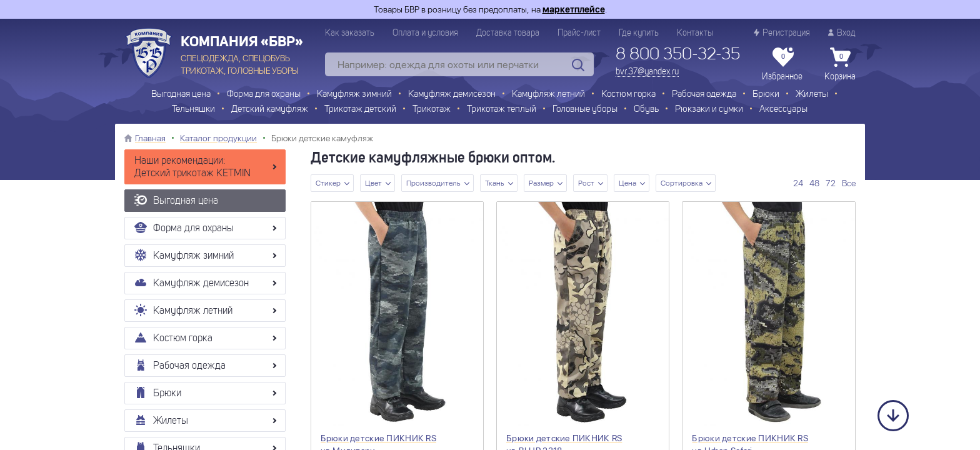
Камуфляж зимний (354, 95)
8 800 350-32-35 (678, 55)
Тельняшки (193, 110)
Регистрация (782, 33)
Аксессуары (783, 110)
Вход (842, 33)
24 (798, 183)
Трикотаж (432, 110)
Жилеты (812, 95)
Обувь (646, 110)
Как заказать (350, 33)
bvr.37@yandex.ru (647, 72)
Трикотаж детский (360, 110)
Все (849, 183)
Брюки (766, 95)
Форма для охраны (264, 95)
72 (831, 183)
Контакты (695, 33)
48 (814, 183)
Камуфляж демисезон (452, 95)
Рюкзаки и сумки (709, 110)
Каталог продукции (218, 138)
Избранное (782, 64)
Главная (150, 138)
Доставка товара (508, 33)
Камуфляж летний (548, 95)
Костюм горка (628, 95)
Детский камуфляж (270, 110)
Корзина (840, 64)
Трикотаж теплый (502, 110)
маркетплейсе (574, 9)
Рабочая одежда (704, 95)
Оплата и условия (425, 33)
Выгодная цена (181, 95)
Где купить (639, 33)
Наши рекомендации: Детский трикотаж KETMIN (192, 167)
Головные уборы (585, 110)
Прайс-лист (579, 33)
